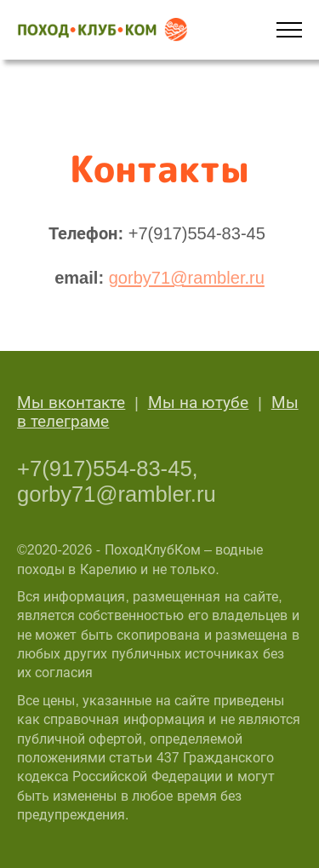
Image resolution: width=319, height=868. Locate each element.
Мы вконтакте (71, 402)
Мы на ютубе (199, 402)
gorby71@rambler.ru (187, 278)
